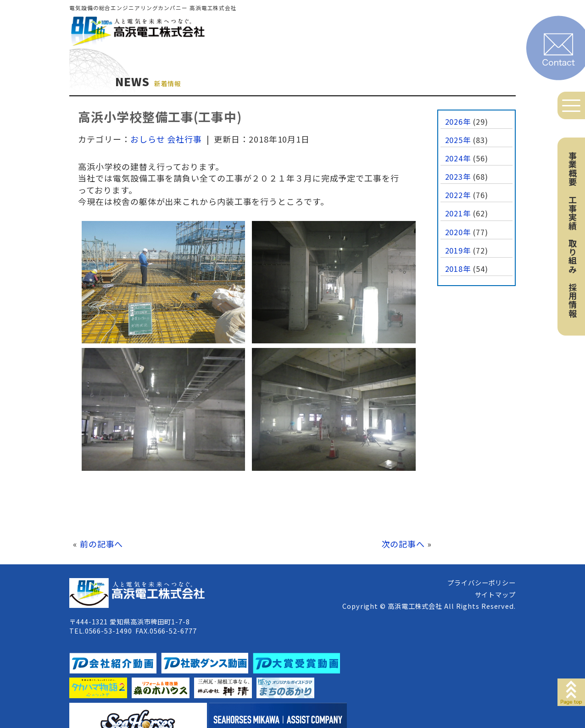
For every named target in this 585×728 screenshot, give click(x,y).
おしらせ (148, 139)
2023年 (458, 176)
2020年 (458, 232)
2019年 (458, 250)
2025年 (458, 140)
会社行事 (184, 139)
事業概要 (573, 169)
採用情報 (573, 300)
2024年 (458, 158)
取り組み (573, 256)
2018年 (458, 269)
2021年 (458, 213)
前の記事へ (102, 544)
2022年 (458, 195)
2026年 (458, 121)
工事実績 (573, 213)
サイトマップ (495, 594)
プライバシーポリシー (482, 582)
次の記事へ (404, 544)
